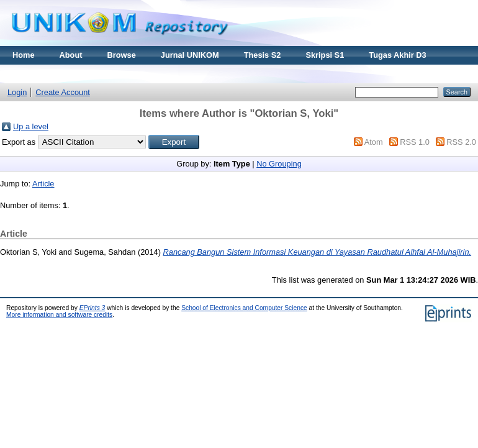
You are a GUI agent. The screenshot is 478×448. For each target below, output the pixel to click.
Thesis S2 (263, 55)
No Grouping (279, 164)
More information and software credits (59, 315)
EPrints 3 (92, 308)
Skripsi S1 (325, 55)
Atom (374, 142)
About (71, 55)
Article (43, 184)
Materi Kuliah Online (51, 74)
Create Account (63, 92)
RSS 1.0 (415, 142)
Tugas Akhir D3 (397, 55)
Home (24, 55)
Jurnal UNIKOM (190, 55)
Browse (122, 55)
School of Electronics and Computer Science (244, 308)
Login (17, 92)
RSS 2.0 (461, 142)
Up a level (31, 126)
